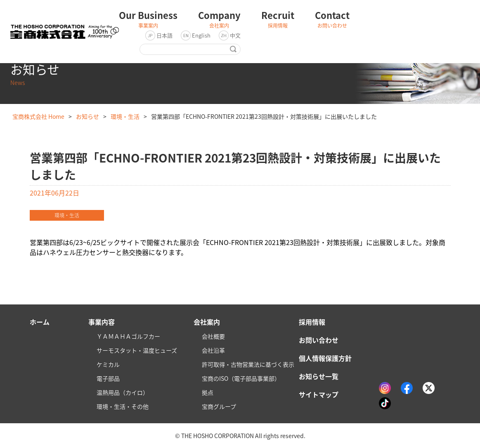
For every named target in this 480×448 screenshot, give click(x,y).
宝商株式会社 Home (38, 116)
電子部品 (108, 378)
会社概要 (213, 336)
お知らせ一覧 (319, 376)
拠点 (208, 392)
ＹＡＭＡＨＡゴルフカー (128, 336)
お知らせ (87, 116)
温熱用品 (123, 392)
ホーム (40, 322)
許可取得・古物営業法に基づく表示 (248, 364)
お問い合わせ (319, 340)
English (201, 35)
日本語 (164, 35)
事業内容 (102, 322)
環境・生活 (125, 116)
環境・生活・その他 (123, 406)
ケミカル (108, 364)
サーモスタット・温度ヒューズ (137, 350)
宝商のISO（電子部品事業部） (241, 378)
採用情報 (312, 322)
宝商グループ (219, 406)
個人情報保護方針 (325, 358)
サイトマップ (319, 394)
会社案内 (207, 322)
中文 (235, 35)
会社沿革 (213, 350)
